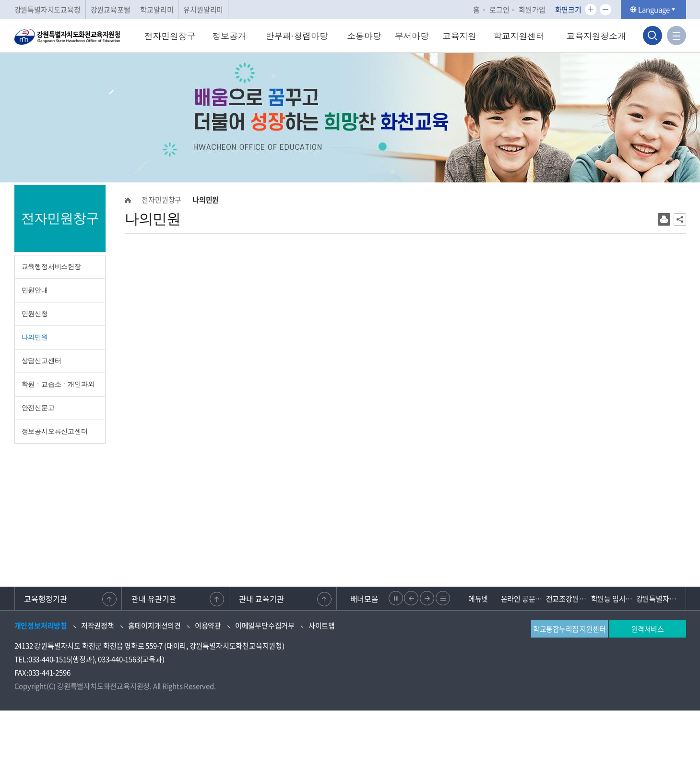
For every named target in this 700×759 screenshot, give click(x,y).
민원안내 (35, 290)
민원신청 (35, 314)
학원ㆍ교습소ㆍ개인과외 (58, 384)
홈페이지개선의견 (154, 626)
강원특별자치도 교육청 (659, 599)
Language (653, 10)
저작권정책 (98, 626)
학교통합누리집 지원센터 (569, 629)
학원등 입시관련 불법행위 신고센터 (614, 599)
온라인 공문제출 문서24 (523, 599)
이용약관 (208, 626)
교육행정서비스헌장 (51, 267)
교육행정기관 (46, 599)
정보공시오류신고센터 (55, 431)
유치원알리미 (203, 10)
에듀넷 (478, 599)
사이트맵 (322, 626)
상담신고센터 (42, 361)
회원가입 (532, 10)
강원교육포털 (111, 10)
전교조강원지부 (569, 599)
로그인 (499, 10)
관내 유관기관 (154, 599)
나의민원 (35, 337)
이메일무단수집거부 (265, 626)
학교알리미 (157, 10)
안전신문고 (38, 408)
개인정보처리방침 (41, 626)
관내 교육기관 (261, 599)
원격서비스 (648, 629)
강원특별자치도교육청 (47, 10)
